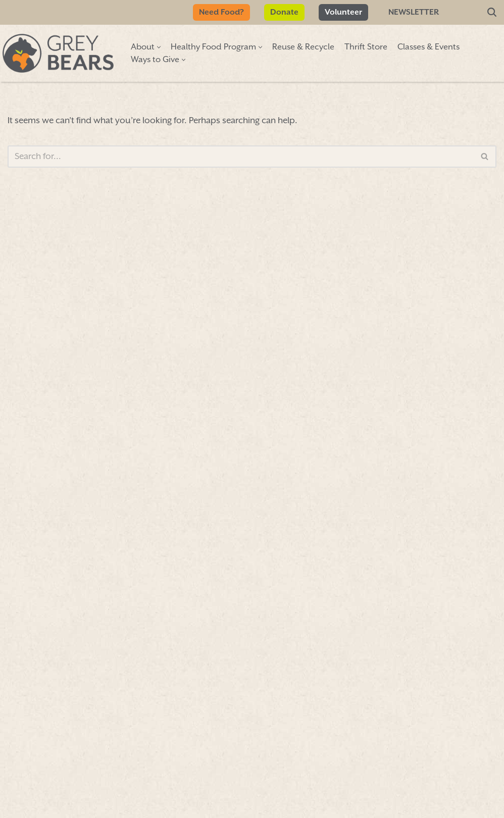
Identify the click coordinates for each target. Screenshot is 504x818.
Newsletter (414, 12)
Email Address (70, 477)
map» (394, 311)
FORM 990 (336, 797)
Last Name (59, 414)
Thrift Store (366, 47)
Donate (284, 12)
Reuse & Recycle (303, 47)
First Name (59, 353)
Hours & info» (438, 344)
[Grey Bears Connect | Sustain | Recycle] (58, 53)
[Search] (492, 13)
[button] (159, 47)
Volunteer (343, 12)
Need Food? (221, 12)
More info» (382, 425)
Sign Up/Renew (229, 410)
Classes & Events (429, 47)
